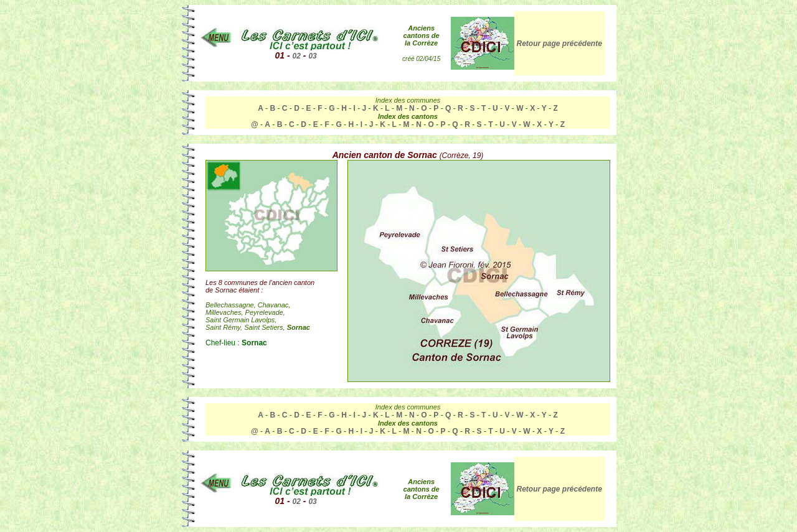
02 (297, 56)
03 (312, 56)
